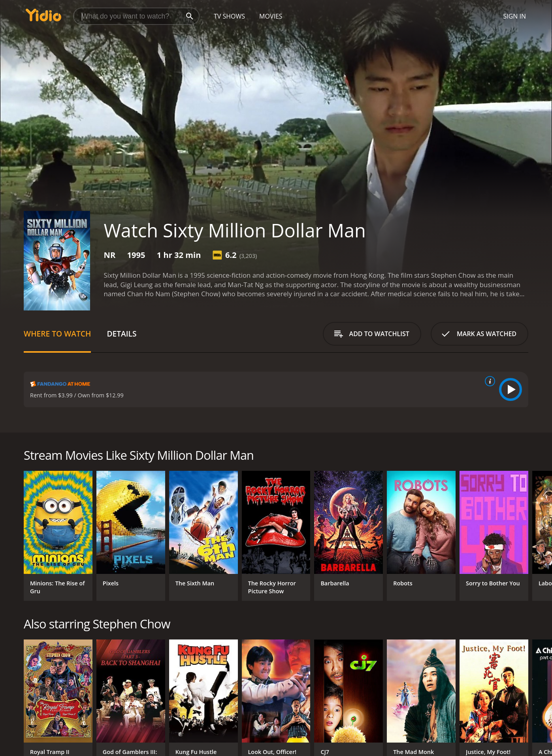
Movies (271, 16)
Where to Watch (57, 334)
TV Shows (229, 16)
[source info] (488, 381)
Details (122, 334)
